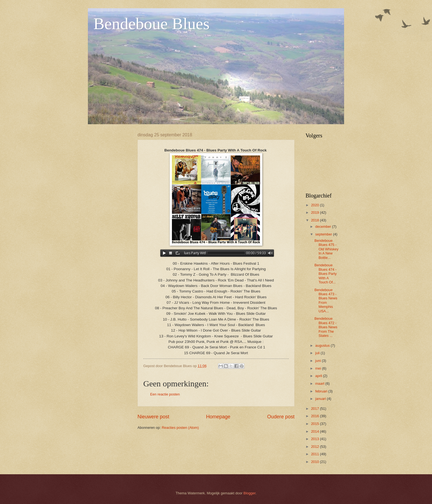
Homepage (218, 417)
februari (322, 391)
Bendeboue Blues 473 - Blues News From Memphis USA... (326, 300)
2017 (315, 409)
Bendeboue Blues (152, 24)
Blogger (250, 493)
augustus (323, 346)
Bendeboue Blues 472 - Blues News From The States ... (326, 327)
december (324, 227)
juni (318, 361)
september (324, 234)
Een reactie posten (165, 394)
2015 (315, 424)
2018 (315, 220)
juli (318, 353)
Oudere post (281, 417)
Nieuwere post (153, 417)
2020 (315, 205)
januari (321, 399)
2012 (315, 447)
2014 (315, 431)
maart (320, 384)
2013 (315, 439)
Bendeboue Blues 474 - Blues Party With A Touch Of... (326, 274)
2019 (315, 212)
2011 (315, 454)
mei (318, 368)
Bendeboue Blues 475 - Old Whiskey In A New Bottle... (326, 249)
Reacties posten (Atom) (180, 428)
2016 (315, 416)
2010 (315, 462)
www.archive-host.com (216, 253)
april (319, 376)
